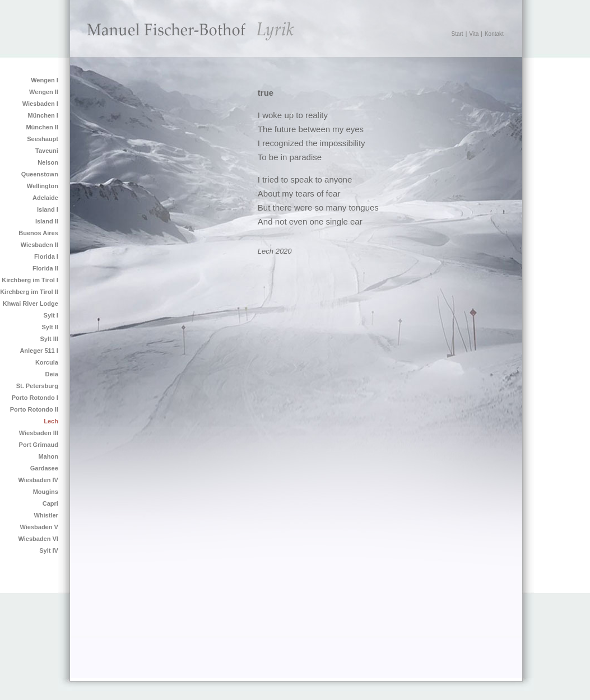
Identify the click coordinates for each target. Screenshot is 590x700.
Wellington (43, 186)
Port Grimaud (39, 445)
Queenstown (40, 174)
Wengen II (44, 92)
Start (457, 34)
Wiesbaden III (39, 433)
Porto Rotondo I (35, 398)
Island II (47, 221)
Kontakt (494, 34)
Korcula (47, 362)
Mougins (46, 492)
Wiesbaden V (39, 527)
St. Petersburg (37, 386)
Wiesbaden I (40, 104)
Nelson (48, 162)
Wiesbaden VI (38, 539)
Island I (48, 209)
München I (43, 115)
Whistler (46, 515)
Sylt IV (49, 550)
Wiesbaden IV (38, 480)
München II (42, 127)
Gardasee (44, 468)
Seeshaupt (43, 139)
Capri (50, 503)
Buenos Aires (38, 233)
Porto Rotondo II (34, 409)
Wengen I (45, 80)
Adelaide (45, 198)
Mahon (48, 456)
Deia (52, 374)
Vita (474, 34)
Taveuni (47, 151)
